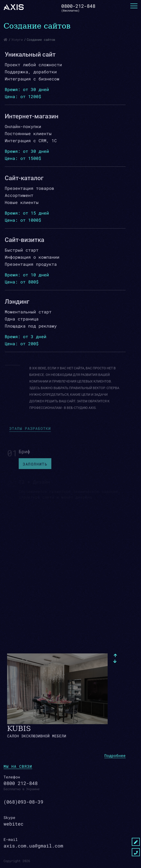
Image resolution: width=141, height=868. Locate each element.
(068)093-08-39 (23, 802)
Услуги (17, 39)
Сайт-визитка (24, 240)
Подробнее (115, 755)
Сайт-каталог (24, 178)
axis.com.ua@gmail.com (33, 846)
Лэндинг (17, 302)
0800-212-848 (78, 6)
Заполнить (35, 466)
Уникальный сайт (30, 54)
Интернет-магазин (32, 116)
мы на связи (18, 766)
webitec (13, 824)
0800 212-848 (21, 783)
